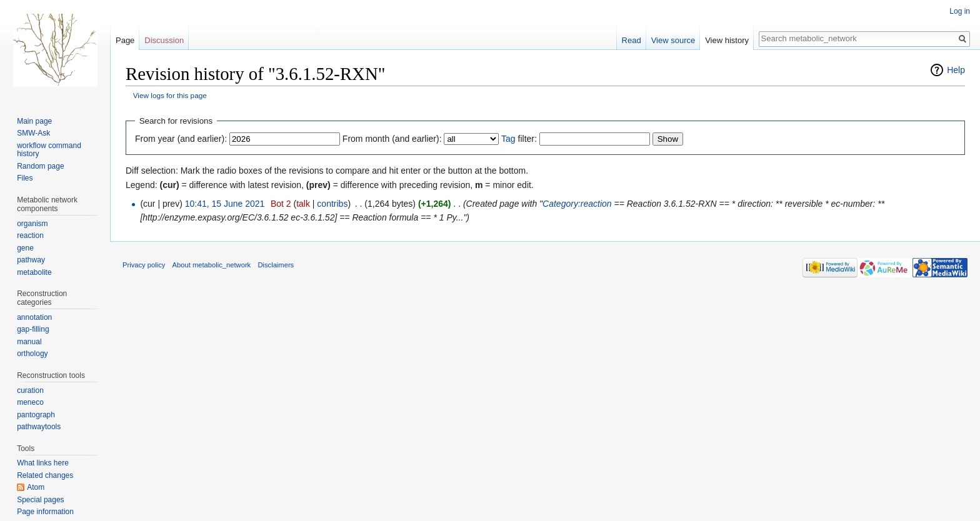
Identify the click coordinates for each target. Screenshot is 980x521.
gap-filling (33, 329)
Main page (34, 121)
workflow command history (49, 150)
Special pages (40, 500)
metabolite (34, 272)
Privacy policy (144, 265)
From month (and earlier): (392, 139)
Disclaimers (276, 265)
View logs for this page (170, 95)
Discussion (164, 40)
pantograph (36, 415)
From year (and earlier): (181, 139)
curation (30, 390)
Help (956, 70)
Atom (36, 487)
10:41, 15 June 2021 (225, 204)
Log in (960, 11)
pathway (31, 260)
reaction (30, 236)
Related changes (45, 475)
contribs (332, 204)
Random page (40, 166)
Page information (45, 512)
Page (125, 40)
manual (29, 342)
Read (632, 40)
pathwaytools (39, 427)
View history (727, 40)
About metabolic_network (212, 265)
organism (32, 224)
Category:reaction (577, 204)
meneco (30, 402)
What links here (43, 463)
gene (25, 248)
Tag (508, 139)
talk (303, 204)
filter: (519, 139)
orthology (32, 354)
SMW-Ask (33, 133)
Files (25, 178)
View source (673, 40)
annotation (34, 317)
